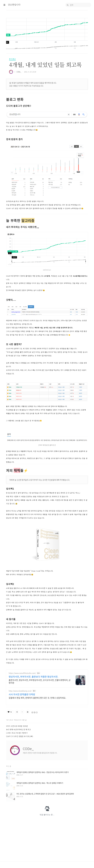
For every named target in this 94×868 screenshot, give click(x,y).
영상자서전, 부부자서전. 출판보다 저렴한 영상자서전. (33, 711)
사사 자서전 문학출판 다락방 (22, 729)
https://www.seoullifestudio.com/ (22, 707)
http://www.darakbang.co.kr (20, 725)
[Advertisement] (47, 684)
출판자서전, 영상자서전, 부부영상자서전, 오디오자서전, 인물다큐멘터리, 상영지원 (40, 716)
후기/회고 (12, 59)
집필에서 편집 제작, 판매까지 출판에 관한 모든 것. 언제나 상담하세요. (37, 732)
